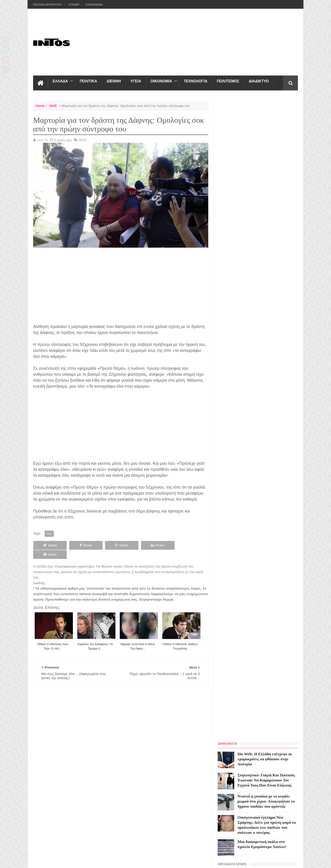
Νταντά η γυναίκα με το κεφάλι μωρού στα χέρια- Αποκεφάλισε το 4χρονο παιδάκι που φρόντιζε (267, 211)
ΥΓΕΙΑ (136, 81)
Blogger (252, 723)
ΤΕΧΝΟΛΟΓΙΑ (195, 81)
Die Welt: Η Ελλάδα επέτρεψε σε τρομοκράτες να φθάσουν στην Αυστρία (265, 169)
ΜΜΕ (53, 106)
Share (85, 545)
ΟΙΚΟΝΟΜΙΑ (161, 81)
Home (40, 106)
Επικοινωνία (94, 5)
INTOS (74, 723)
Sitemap (74, 5)
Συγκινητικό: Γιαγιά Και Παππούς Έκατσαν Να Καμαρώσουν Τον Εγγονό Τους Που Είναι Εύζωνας (267, 190)
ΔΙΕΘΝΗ (114, 81)
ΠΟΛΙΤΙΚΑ (88, 81)
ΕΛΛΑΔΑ (60, 81)
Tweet (50, 545)
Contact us (286, 696)
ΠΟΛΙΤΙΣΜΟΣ (228, 81)
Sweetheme (289, 723)
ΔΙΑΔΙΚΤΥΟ (259, 81)
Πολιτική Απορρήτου (47, 5)
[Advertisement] (194, 42)
